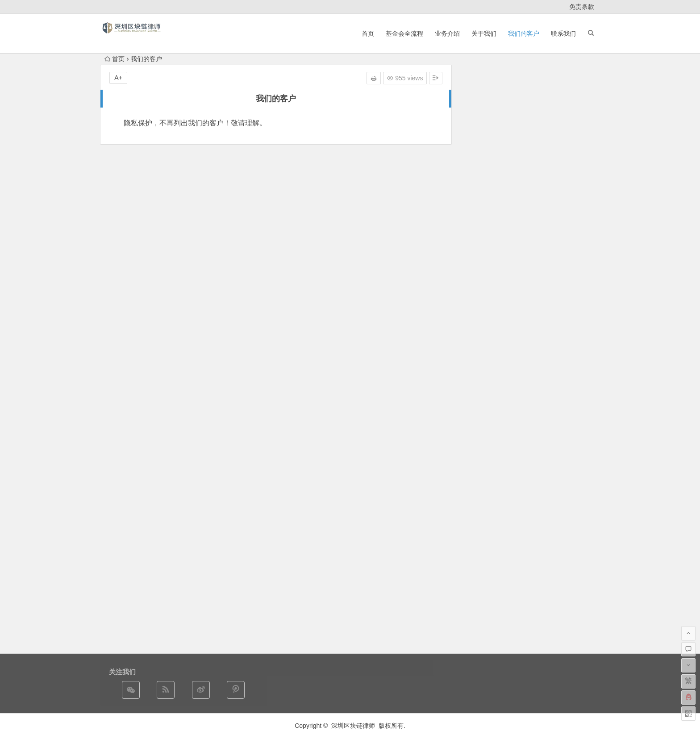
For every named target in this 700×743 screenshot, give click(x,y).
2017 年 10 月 (483, 444)
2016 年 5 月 (482, 481)
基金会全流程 (404, 33)
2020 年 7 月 (482, 381)
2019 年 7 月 (482, 394)
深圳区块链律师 (353, 726)
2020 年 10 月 (483, 369)
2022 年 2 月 (482, 356)
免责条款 (582, 7)
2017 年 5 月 (482, 469)
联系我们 (563, 33)
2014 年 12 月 (483, 494)
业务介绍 (447, 33)
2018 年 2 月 (482, 419)
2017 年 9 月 (482, 456)
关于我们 (484, 33)
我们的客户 (524, 33)
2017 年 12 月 (483, 431)
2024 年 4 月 (482, 331)
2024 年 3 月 (482, 344)
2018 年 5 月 (482, 406)
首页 (368, 33)
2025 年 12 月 (483, 319)
